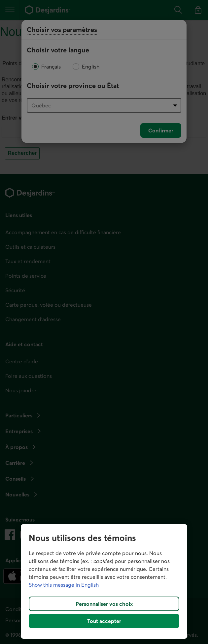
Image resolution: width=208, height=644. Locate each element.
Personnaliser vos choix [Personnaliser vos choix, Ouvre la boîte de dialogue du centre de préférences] (104, 604)
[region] (104, 581)
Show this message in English (64, 585)
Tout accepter (104, 621)
